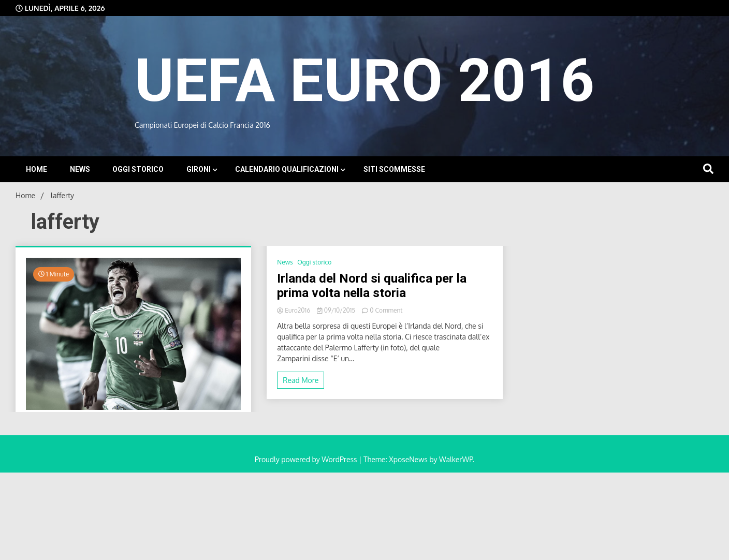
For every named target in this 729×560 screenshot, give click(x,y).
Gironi (199, 169)
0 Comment (386, 310)
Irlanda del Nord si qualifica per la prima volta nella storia (372, 286)
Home (37, 169)
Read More (301, 380)
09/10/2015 (337, 310)
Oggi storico (138, 169)
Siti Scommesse (394, 169)
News (80, 169)
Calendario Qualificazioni (287, 169)
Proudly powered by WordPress (307, 459)
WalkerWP (456, 459)
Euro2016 (294, 310)
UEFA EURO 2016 (364, 80)
